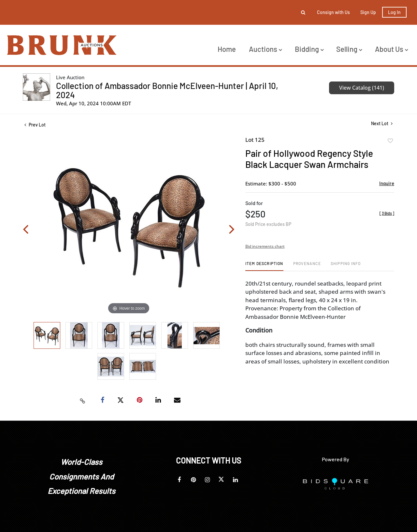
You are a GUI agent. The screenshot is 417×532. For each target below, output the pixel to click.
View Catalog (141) (362, 88)
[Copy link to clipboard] (83, 400)
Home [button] (227, 49)
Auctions (265, 49)
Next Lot (382, 123)
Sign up (368, 12)
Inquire (387, 183)
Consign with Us (333, 12)
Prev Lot (35, 125)
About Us (391, 49)
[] (387, 213)
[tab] (264, 266)
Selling (349, 49)
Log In (394, 12)
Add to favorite (390, 141)
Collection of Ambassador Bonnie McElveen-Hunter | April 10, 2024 (167, 90)
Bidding (309, 49)
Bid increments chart (265, 246)
